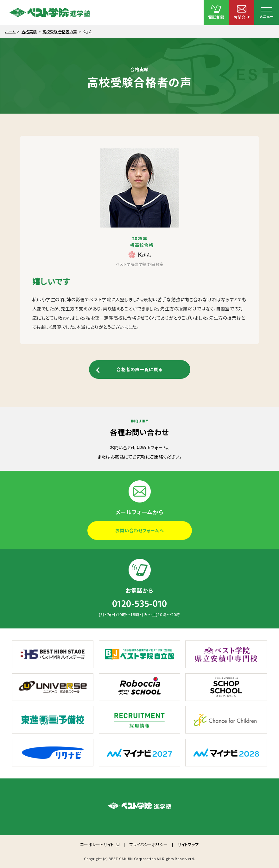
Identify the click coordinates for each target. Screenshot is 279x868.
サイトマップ (188, 844)
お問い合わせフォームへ (139, 530)
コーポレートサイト (97, 844)
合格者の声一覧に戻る (139, 369)
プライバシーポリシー (148, 844)
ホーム (10, 31)
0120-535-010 (140, 604)
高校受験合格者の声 (60, 31)
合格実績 (29, 31)
